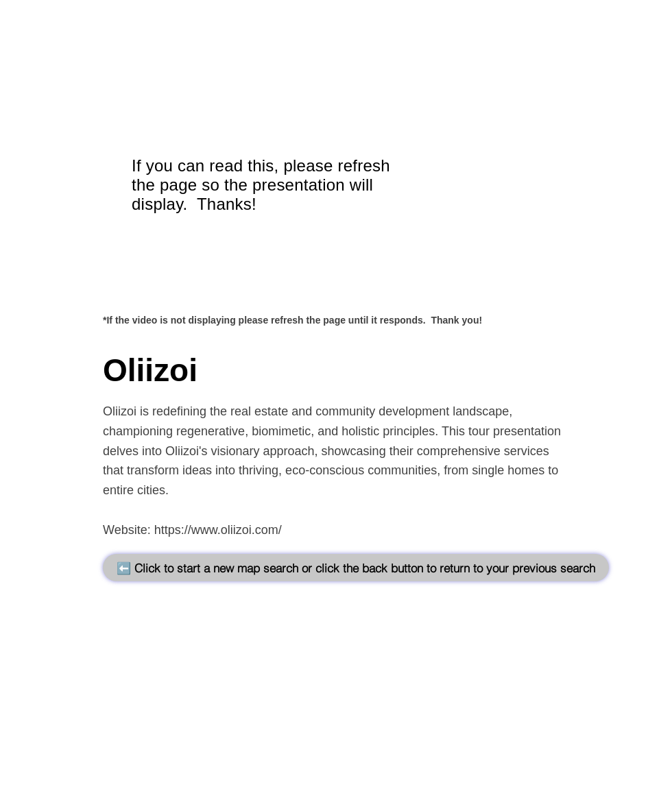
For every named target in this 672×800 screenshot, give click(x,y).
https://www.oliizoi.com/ (218, 530)
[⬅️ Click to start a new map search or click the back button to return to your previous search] (356, 568)
